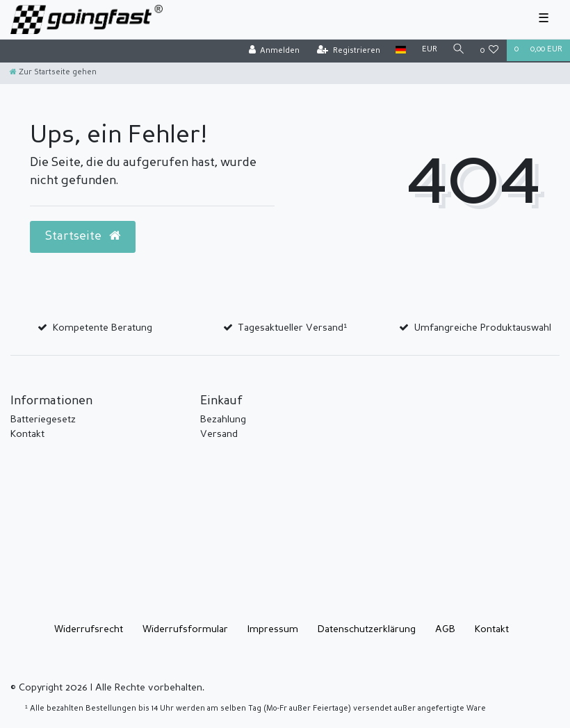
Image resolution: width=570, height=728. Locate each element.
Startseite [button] (83, 236)
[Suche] (459, 50)
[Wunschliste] (490, 51)
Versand (219, 434)
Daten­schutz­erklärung (367, 629)
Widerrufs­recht (89, 629)
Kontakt (27, 434)
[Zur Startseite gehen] (53, 73)
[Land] (401, 50)
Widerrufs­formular (185, 629)
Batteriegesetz (43, 420)
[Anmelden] (274, 51)
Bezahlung (223, 420)
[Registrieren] (349, 51)
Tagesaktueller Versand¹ (292, 328)
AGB (445, 629)
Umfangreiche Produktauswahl (483, 328)
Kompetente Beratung (103, 328)
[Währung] (429, 50)
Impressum (273, 629)
